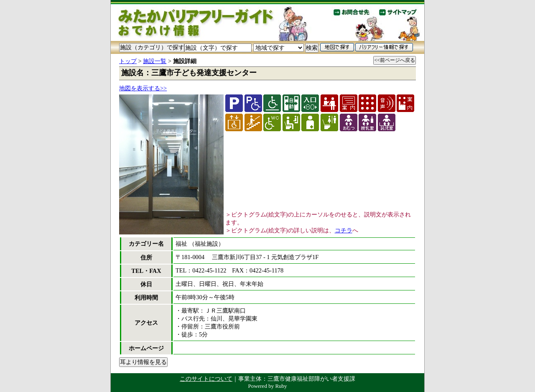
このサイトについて (206, 379)
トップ (128, 61)
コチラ (344, 230)
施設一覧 (155, 61)
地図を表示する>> (143, 88)
